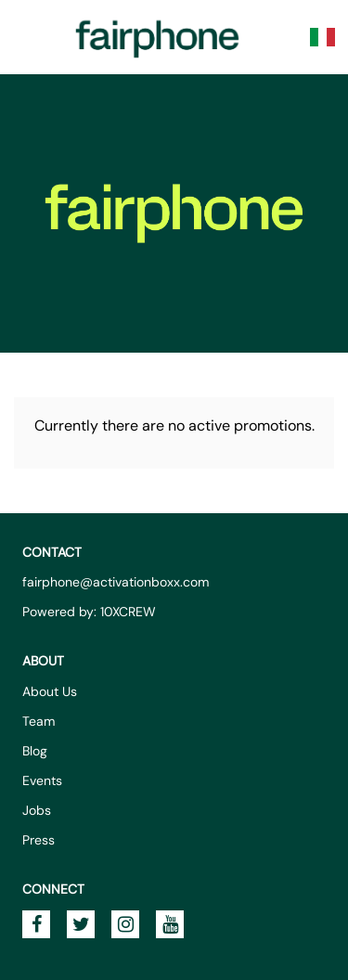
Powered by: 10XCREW (89, 612)
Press (39, 840)
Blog (35, 751)
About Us (50, 691)
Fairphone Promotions (158, 37)
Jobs (37, 810)
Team (39, 721)
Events (42, 780)
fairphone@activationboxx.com (116, 582)
